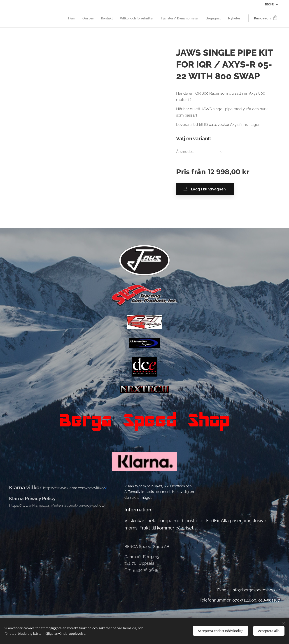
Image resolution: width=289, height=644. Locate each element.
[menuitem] (64, 18)
